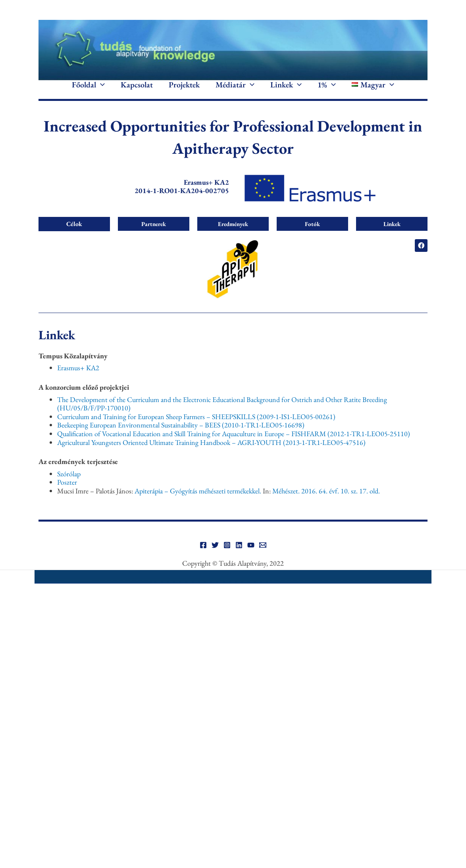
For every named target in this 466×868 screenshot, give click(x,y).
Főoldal (88, 91)
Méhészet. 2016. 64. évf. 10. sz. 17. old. (326, 502)
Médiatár (235, 91)
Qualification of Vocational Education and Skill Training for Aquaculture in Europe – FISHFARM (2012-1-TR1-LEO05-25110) (234, 445)
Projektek (184, 91)
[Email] (263, 557)
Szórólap (69, 485)
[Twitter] (215, 557)
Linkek (286, 91)
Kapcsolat (137, 91)
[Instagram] (227, 557)
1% (327, 91)
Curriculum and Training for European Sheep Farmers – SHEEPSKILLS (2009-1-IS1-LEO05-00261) (196, 428)
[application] (100, 91)
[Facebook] (203, 557)
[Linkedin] (239, 557)
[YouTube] (251, 557)
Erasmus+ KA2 (78, 380)
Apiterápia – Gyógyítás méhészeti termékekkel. (198, 502)
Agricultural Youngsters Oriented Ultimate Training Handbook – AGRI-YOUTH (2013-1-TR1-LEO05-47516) (211, 454)
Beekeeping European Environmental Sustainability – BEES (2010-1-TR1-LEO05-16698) (181, 437)
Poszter (67, 494)
